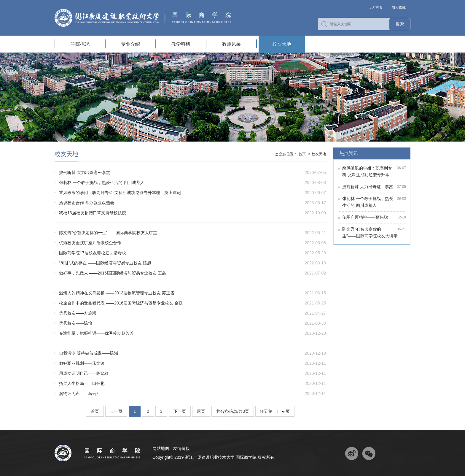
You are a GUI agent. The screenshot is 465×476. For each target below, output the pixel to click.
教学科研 (181, 44)
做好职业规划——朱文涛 (82, 363)
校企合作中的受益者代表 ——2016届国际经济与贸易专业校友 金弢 (121, 303)
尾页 (201, 411)
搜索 (400, 24)
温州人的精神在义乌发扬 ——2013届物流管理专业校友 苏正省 (117, 293)
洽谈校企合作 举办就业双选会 (87, 203)
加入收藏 (399, 7)
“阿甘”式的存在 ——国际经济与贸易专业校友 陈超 (105, 263)
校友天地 (282, 44)
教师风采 (231, 44)
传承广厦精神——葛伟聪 (365, 217)
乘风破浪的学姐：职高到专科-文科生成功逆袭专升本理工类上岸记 (120, 193)
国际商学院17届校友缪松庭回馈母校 (93, 253)
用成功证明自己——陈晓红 (84, 373)
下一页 (180, 411)
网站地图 (161, 448)
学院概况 (80, 44)
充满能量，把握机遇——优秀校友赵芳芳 (96, 333)
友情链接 (181, 448)
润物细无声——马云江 (80, 394)
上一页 (116, 411)
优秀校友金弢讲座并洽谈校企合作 (90, 243)
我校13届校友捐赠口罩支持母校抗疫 (93, 213)
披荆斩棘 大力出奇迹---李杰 (368, 187)
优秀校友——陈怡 (76, 323)
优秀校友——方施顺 (78, 313)
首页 (302, 154)
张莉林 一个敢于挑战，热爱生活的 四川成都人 (102, 183)
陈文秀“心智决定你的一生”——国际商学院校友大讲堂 (108, 233)
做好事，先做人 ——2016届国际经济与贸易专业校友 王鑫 (113, 273)
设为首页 (375, 7)
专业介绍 (130, 44)
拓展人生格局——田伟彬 (82, 383)
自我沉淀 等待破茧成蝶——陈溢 (89, 353)
